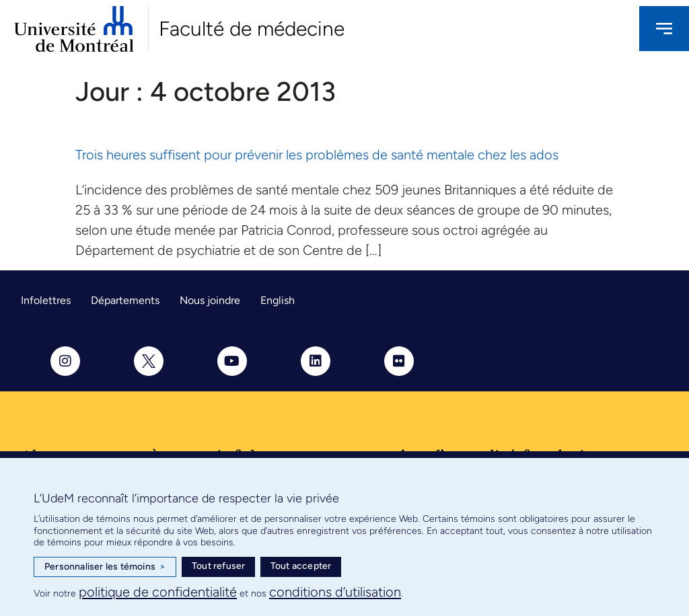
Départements (125, 300)
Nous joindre (210, 300)
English (278, 300)
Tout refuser (218, 566)
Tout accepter (301, 566)
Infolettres (46, 300)
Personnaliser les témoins (105, 567)
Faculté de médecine (252, 29)
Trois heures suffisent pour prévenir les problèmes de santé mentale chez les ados (317, 155)
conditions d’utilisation (335, 592)
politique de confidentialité (158, 592)
